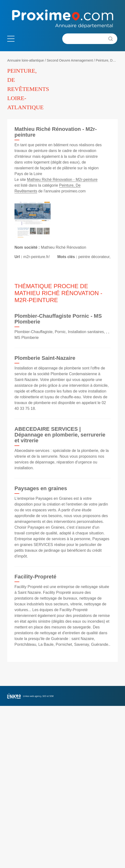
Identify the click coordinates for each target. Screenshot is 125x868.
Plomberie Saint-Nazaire (45, 358)
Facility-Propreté (35, 577)
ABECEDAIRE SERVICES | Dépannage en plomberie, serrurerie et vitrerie (60, 435)
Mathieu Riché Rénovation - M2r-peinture (62, 180)
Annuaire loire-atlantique (26, 60)
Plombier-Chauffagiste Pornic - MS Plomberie (58, 319)
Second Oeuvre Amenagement (70, 60)
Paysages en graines (41, 488)
